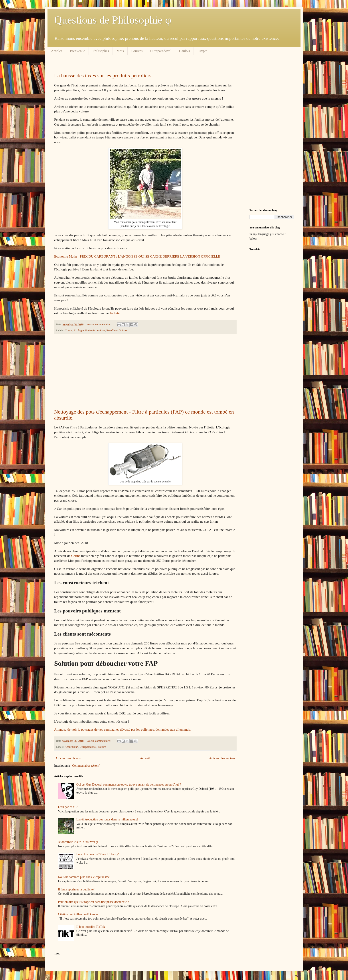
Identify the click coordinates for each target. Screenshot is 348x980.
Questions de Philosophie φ (113, 20)
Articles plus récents (68, 758)
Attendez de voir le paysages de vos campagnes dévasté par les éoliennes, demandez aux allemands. (122, 729)
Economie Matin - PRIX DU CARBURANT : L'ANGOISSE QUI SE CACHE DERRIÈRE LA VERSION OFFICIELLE (137, 256)
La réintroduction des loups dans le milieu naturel (107, 819)
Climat (69, 330)
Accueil (145, 758)
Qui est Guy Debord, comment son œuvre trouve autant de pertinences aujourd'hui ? (129, 785)
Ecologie (79, 330)
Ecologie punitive (95, 330)
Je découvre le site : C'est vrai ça (78, 842)
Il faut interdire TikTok (91, 927)
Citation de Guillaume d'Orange (78, 914)
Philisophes (101, 51)
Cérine (76, 556)
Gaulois (184, 51)
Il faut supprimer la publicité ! (77, 889)
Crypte (202, 51)
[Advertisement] (145, 372)
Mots (120, 51)
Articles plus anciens (222, 758)
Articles (57, 51)
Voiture (123, 330)
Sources (137, 51)
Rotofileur (112, 330)
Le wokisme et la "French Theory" (98, 854)
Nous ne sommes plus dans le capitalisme (84, 877)
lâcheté (115, 313)
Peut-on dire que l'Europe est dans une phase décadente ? (94, 902)
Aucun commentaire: (99, 324)
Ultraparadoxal (161, 51)
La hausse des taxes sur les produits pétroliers (103, 76)
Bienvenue (77, 51)
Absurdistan (72, 747)
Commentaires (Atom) (86, 766)
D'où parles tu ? (68, 807)
